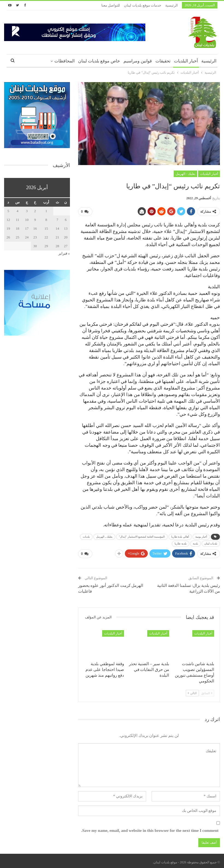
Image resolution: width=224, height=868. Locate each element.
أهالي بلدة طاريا (180, 536)
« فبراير (64, 253)
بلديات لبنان (211, 542)
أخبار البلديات (186, 61)
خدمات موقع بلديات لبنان (143, 5)
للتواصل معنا (111, 5)
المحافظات (64, 61)
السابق (207, 691)
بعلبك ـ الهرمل (104, 536)
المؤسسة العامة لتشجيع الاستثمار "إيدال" (142, 536)
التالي (192, 691)
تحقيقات (163, 61)
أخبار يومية (201, 536)
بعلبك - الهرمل (185, 174)
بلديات (86, 536)
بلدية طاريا (181, 542)
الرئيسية (172, 5)
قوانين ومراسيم (138, 61)
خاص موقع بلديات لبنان (99, 61)
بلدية (195, 542)
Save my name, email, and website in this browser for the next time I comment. (150, 828)
